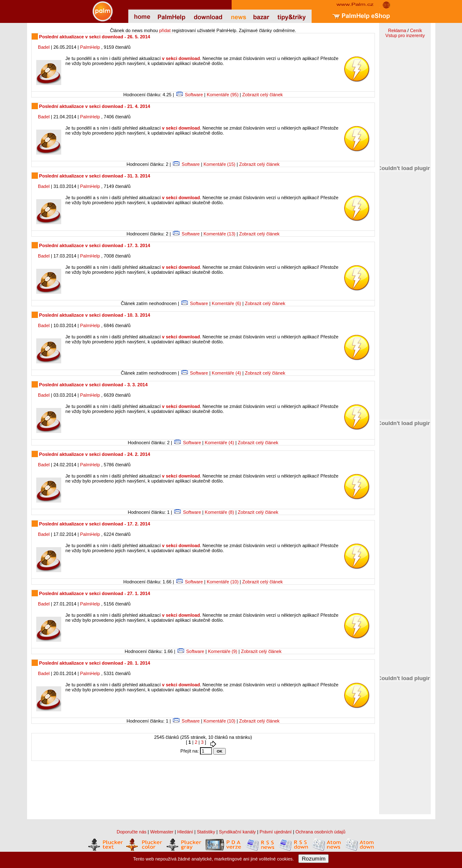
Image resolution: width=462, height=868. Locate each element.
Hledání (185, 832)
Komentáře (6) (226, 303)
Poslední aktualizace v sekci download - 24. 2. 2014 (94, 454)
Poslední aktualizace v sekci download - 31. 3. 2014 (94, 176)
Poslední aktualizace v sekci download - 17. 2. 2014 (94, 524)
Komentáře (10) (222, 582)
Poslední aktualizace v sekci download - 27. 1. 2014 (94, 593)
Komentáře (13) (219, 234)
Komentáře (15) (219, 164)
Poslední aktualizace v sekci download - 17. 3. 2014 (94, 245)
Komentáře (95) (222, 95)
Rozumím (313, 859)
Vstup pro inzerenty (405, 35)
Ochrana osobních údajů (320, 832)
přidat (165, 30)
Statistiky (206, 832)
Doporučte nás (132, 832)
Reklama (397, 30)
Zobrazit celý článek (263, 95)
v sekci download (181, 58)
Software (194, 95)
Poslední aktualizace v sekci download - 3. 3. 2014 (93, 385)
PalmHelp (90, 47)
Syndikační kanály (237, 832)
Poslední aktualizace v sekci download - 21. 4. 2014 (94, 106)
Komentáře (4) (226, 373)
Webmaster (162, 832)
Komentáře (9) (222, 651)
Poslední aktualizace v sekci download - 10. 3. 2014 (94, 315)
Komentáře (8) (220, 512)
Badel (44, 47)
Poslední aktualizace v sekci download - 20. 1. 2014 (94, 663)
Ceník (416, 30)
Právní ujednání (276, 832)
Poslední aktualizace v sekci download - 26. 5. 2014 (94, 37)
